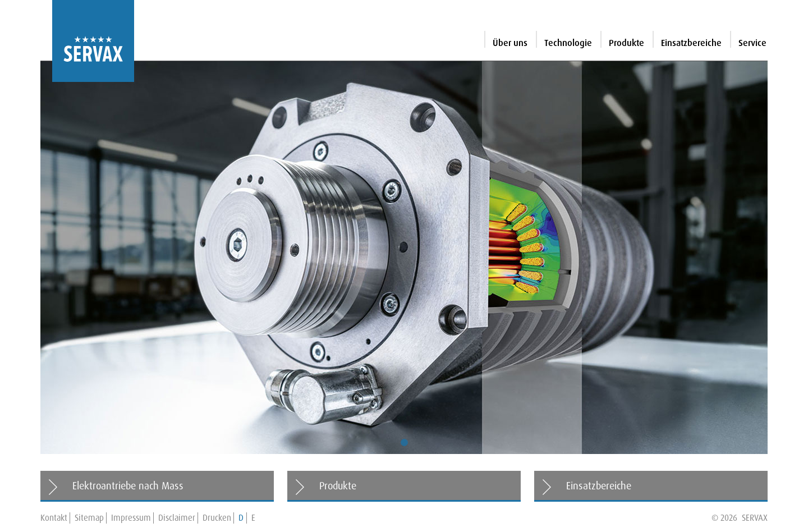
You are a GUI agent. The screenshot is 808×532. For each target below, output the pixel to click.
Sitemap (89, 518)
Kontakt (54, 518)
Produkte (626, 43)
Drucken (217, 518)
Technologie (568, 43)
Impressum (131, 518)
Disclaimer (177, 518)
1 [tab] (404, 443)
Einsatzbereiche (691, 43)
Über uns (510, 43)
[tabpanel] (404, 258)
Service (752, 43)
